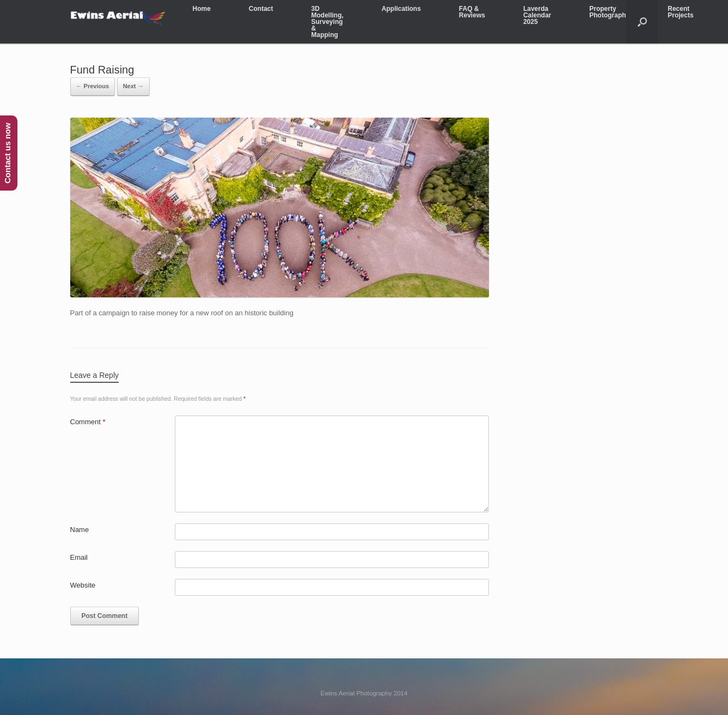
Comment (88, 422)
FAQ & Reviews (472, 12)
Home (202, 9)
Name (80, 530)
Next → (133, 86)
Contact (261, 9)
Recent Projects (680, 12)
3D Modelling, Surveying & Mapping (328, 22)
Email (79, 557)
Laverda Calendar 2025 (537, 15)
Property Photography (609, 12)
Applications (401, 9)
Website (83, 585)
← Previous (93, 86)
